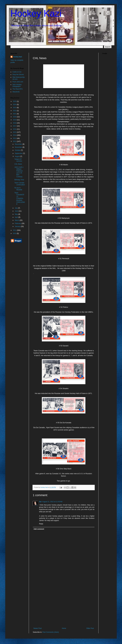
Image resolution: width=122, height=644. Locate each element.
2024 (15, 105)
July (16, 208)
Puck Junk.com (18, 82)
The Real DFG (18, 89)
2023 (15, 108)
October (18, 150)
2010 (15, 233)
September (19, 153)
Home (64, 628)
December (19, 144)
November (19, 147)
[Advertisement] (64, 608)
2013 (15, 138)
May (17, 214)
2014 (15, 135)
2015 (15, 132)
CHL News (18, 164)
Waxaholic (16, 92)
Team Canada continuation (20, 184)
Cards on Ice (17, 72)
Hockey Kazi (36, 13)
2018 (15, 123)
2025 (15, 101)
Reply (41, 524)
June (17, 211)
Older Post (90, 628)
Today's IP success (18, 160)
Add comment (39, 529)
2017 (15, 126)
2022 (15, 111)
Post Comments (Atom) (51, 632)
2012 (15, 141)
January (18, 226)
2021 (15, 114)
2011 (15, 230)
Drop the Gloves (18, 75)
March (17, 220)
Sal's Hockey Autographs (17, 85)
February (18, 223)
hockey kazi (18, 57)
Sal (40, 502)
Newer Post (38, 628)
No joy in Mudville (18, 189)
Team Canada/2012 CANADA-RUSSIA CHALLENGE (20, 198)
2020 (15, 117)
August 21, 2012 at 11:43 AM (52, 502)
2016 (15, 129)
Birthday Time (19, 180)
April (17, 217)
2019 (15, 120)
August (18, 156)
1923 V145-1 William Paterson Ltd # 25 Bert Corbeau (19, 172)
